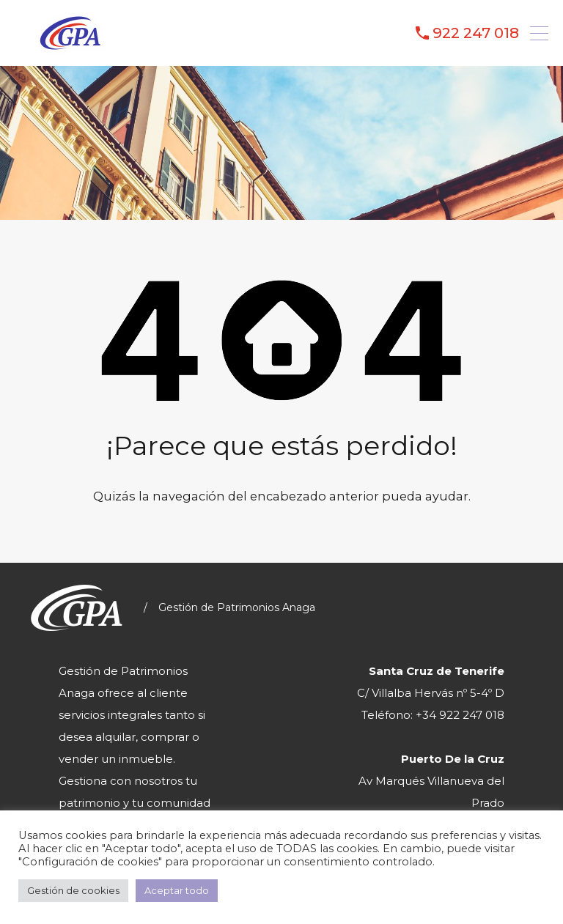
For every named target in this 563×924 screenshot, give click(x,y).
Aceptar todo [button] (177, 890)
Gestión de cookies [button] (73, 890)
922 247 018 (476, 33)
